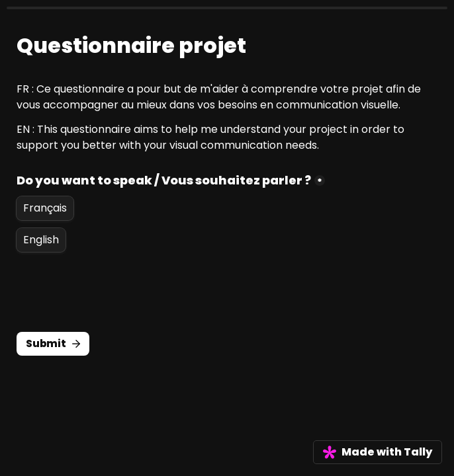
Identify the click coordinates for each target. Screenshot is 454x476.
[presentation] (117, 292)
